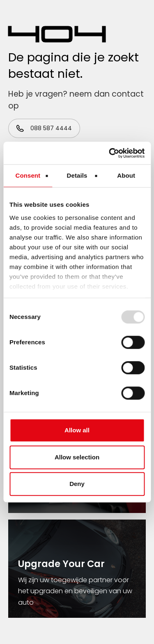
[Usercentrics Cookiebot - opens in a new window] (110, 153)
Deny (77, 484)
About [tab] (126, 175)
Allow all (77, 430)
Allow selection (77, 457)
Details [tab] (77, 175)
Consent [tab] (28, 175)
